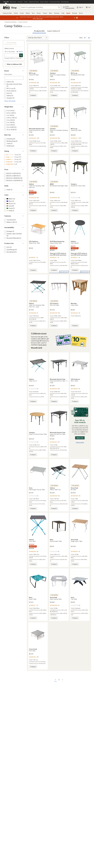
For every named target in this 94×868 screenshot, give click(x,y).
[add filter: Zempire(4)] (8, 98)
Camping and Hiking (10, 22)
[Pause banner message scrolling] (77, 18)
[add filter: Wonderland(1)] (9, 252)
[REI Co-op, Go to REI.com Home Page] (6, 7)
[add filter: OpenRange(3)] (9, 250)
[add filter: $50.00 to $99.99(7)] (11, 176)
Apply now (80, 438)
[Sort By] (37, 38)
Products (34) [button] (39, 31)
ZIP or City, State (10, 52)
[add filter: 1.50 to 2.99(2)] (9, 118)
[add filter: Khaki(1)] (8, 211)
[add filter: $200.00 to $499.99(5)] (12, 180)
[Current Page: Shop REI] (6, 2)
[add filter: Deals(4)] (7, 190)
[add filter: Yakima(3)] (7, 96)
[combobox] (41, 7)
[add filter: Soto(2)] (7, 93)
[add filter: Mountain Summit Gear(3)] (13, 84)
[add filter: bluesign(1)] (8, 231)
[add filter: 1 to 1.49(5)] (8, 115)
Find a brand (8, 74)
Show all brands (10, 101)
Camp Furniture (23, 22)
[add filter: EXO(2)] (7, 247)
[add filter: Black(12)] (8, 199)
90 (89, 37)
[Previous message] (17, 18)
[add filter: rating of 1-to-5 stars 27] (13, 164)
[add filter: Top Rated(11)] (9, 220)
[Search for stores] (21, 55)
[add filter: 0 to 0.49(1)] (8, 111)
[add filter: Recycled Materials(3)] (11, 238)
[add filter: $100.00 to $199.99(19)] (12, 178)
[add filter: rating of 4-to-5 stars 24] (13, 157)
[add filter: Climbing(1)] (8, 146)
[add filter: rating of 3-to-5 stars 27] (13, 160)
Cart (88, 7)
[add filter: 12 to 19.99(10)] (9, 127)
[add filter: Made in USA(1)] (9, 222)
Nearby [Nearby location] (19, 52)
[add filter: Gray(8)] (8, 206)
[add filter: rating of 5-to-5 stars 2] (13, 155)
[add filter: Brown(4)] (8, 203)
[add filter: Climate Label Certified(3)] (13, 234)
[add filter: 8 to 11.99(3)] (8, 125)
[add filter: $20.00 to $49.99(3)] (11, 173)
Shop (14, 8)
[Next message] (74, 18)
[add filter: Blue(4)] (8, 201)
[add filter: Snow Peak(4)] (9, 91)
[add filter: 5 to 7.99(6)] (8, 122)
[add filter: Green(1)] (8, 208)
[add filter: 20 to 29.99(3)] (9, 130)
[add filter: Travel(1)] (7, 143)
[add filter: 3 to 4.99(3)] (8, 120)
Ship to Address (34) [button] (13, 64)
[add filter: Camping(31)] (8, 139)
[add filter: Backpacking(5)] (9, 141)
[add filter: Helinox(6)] (8, 82)
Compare (33, 96)
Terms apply (42, 345)
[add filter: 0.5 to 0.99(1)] (9, 113)
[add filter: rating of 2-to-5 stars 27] (13, 162)
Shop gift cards (37, 348)
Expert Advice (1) (54, 31)
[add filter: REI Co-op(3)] (9, 88)
